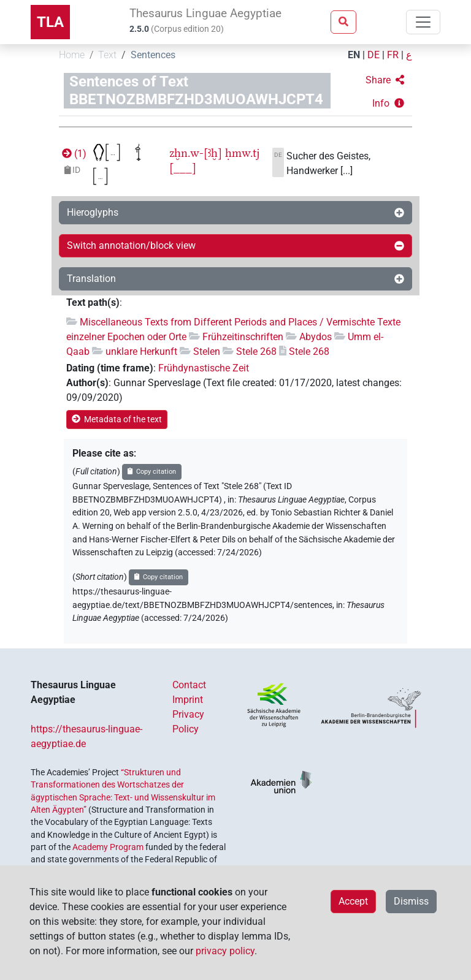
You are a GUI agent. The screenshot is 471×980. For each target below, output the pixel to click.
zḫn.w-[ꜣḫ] (196, 153)
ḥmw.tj (242, 153)
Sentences (153, 55)
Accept (353, 901)
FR (393, 55)
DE (373, 55)
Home (72, 55)
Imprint (188, 700)
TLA (50, 22)
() (73, 154)
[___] (183, 168)
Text (107, 55)
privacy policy (225, 951)
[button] (385, 80)
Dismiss (411, 901)
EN (354, 55)
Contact (189, 685)
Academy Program (108, 847)
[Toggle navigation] (423, 22)
